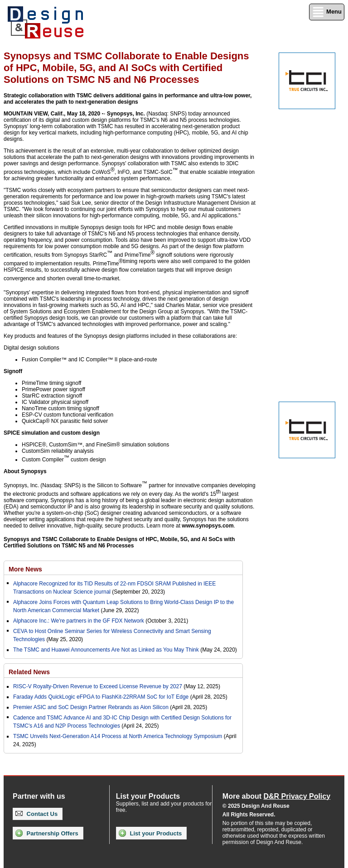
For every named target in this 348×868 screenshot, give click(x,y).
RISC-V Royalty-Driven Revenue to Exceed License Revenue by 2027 (98, 686)
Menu (327, 12)
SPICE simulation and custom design (52, 433)
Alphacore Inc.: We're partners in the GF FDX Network (79, 621)
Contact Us (36, 814)
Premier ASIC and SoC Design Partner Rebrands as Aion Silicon (92, 707)
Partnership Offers (47, 833)
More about (276, 796)
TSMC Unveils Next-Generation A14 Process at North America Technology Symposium (118, 736)
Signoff (13, 371)
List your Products (150, 833)
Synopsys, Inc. (126, 114)
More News (25, 569)
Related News (29, 672)
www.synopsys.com (208, 526)
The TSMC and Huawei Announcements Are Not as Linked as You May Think (106, 650)
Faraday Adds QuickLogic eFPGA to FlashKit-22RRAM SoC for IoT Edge (101, 697)
